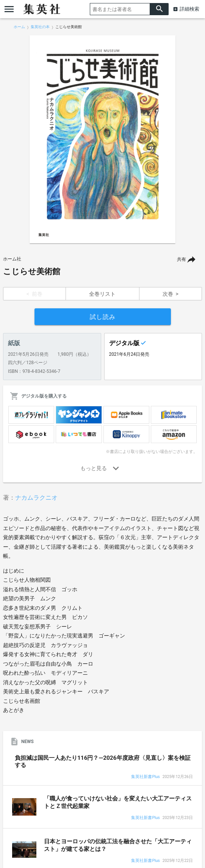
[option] (102, 139)
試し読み (103, 317)
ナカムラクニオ (36, 498)
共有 (182, 259)
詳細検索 (189, 9)
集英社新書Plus (145, 777)
